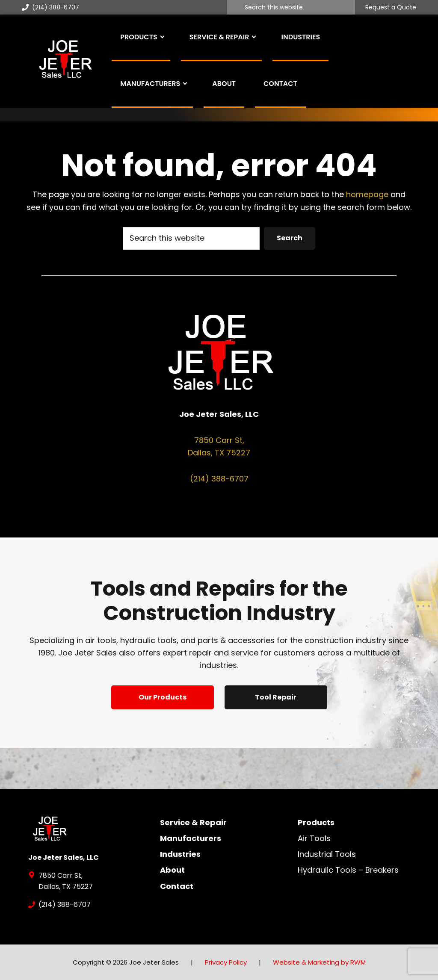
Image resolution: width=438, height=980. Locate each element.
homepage (367, 194)
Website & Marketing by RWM (319, 962)
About (172, 870)
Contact (177, 886)
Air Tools (314, 838)
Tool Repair (276, 697)
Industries (180, 854)
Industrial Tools (327, 854)
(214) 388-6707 (50, 7)
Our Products (163, 697)
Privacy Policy (226, 962)
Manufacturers (191, 838)
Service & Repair (193, 822)
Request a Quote (391, 8)
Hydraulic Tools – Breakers (348, 870)
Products (316, 822)
